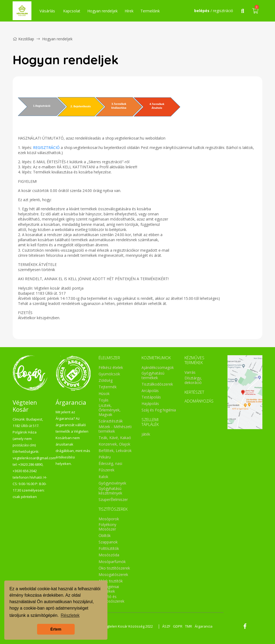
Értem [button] (56, 629)
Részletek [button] (70, 615)
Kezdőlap (23, 39)
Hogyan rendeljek (102, 11)
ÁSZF (166, 626)
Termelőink (150, 11)
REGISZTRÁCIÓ (46, 147)
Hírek (129, 11)
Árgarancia (204, 626)
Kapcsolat (72, 11)
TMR (189, 626)
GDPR (178, 626)
